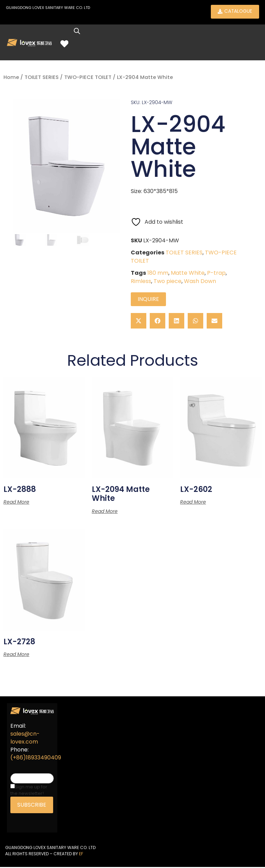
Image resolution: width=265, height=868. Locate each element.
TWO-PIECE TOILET (88, 78)
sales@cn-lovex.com (25, 739)
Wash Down (200, 282)
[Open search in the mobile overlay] (80, 32)
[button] (139, 321)
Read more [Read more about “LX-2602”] (193, 503)
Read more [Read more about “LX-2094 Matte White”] (105, 512)
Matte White (188, 274)
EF (81, 854)
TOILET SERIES (42, 78)
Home (11, 78)
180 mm (158, 274)
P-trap (216, 274)
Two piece (168, 282)
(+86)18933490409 (36, 759)
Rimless (141, 282)
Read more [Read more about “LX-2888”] (16, 503)
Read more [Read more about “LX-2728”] (16, 655)
